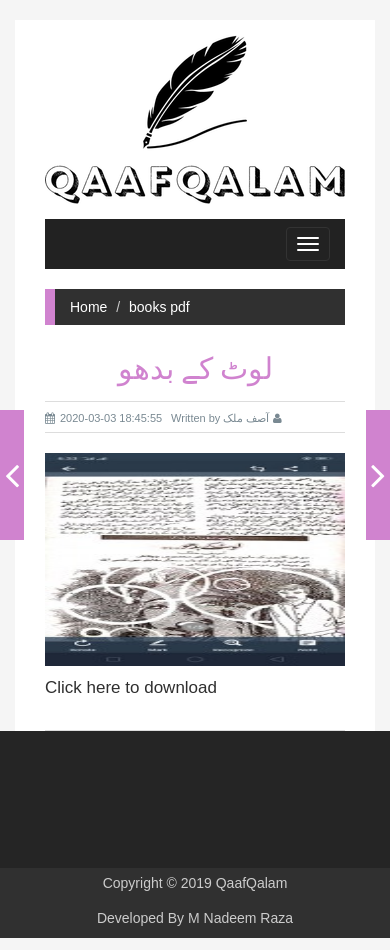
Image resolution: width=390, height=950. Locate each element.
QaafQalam (252, 883)
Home (88, 307)
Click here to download (131, 687)
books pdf (159, 307)
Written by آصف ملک (226, 418)
